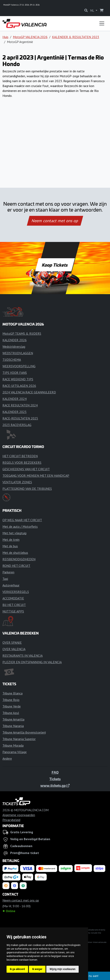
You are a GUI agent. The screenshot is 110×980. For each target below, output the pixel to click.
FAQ (55, 772)
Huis (5, 37)
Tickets (55, 779)
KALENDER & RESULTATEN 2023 (76, 37)
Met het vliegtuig (14, 533)
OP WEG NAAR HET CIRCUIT (22, 520)
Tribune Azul (11, 713)
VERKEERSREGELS (16, 592)
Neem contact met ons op (55, 221)
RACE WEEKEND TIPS (18, 379)
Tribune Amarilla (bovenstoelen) (24, 732)
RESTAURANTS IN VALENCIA (23, 656)
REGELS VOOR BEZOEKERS (22, 462)
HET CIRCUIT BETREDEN (20, 456)
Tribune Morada (13, 745)
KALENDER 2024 (15, 399)
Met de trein (11, 540)
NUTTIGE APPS (13, 611)
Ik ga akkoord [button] (17, 969)
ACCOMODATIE (13, 598)
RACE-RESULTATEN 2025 (20, 418)
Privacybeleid (11, 820)
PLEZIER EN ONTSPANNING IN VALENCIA (32, 662)
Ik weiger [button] (37, 969)
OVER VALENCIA (14, 649)
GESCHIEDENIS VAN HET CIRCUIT (26, 469)
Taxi (5, 579)
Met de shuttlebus (15, 553)
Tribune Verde (12, 706)
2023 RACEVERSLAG (17, 425)
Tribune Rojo (11, 700)
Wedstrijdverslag (14, 347)
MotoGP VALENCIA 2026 (30, 37)
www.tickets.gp (55, 785)
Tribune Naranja (13, 726)
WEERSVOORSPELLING (19, 366)
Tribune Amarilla (13, 719)
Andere (7, 758)
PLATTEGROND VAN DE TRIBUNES (27, 489)
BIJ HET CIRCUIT (14, 605)
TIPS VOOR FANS (15, 373)
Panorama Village (15, 752)
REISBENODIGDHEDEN (19, 559)
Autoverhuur (11, 585)
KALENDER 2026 (15, 340)
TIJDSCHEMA (12, 360)
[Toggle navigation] (102, 23)
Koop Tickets (55, 265)
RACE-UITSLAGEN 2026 (19, 386)
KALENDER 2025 (15, 412)
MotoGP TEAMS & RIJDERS (22, 333)
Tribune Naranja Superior (19, 739)
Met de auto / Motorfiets (20, 526)
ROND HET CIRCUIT (16, 566)
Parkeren (8, 572)
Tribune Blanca (12, 693)
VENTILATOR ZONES (17, 482)
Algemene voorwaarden (19, 815)
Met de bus (10, 546)
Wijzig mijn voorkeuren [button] (62, 969)
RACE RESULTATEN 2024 (20, 405)
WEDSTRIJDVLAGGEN (18, 353)
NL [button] (92, 10)
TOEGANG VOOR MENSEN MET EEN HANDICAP (36, 476)
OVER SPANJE (12, 642)
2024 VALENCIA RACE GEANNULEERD (29, 392)
